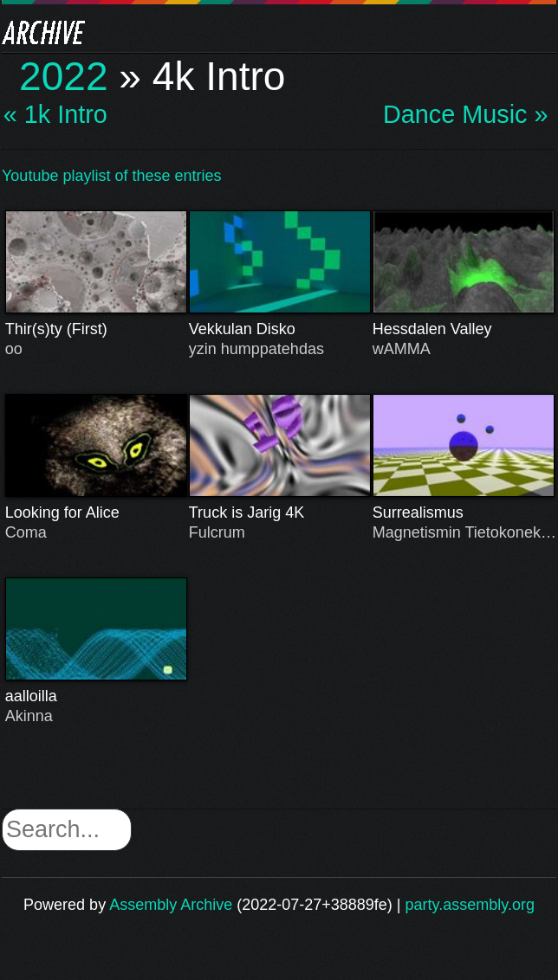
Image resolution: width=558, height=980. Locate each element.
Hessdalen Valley (464, 329)
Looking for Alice (96, 513)
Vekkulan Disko (280, 329)
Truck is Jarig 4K (280, 513)
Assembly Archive (171, 905)
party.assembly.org (470, 905)
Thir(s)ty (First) (96, 329)
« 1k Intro (55, 115)
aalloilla (96, 696)
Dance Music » (465, 115)
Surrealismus (464, 513)
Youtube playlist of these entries (112, 176)
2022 (64, 76)
